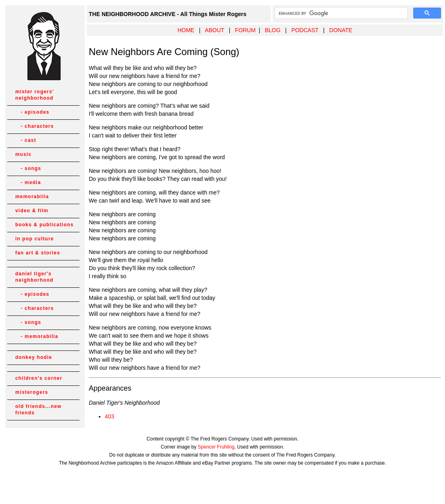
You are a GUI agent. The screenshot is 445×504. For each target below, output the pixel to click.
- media (28, 182)
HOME (186, 30)
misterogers (32, 392)
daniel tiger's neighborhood (34, 277)
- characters (35, 126)
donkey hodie (34, 357)
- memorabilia (37, 336)
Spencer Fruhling (216, 447)
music (23, 154)
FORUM (245, 30)
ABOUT (214, 30)
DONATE (341, 30)
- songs (28, 168)
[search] (340, 13)
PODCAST (305, 30)
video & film (32, 211)
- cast (26, 140)
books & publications (44, 225)
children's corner (39, 378)
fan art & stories (38, 253)
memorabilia (32, 197)
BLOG (273, 30)
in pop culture (35, 239)
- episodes (32, 112)
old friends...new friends (38, 410)
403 (109, 416)
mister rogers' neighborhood (35, 95)
